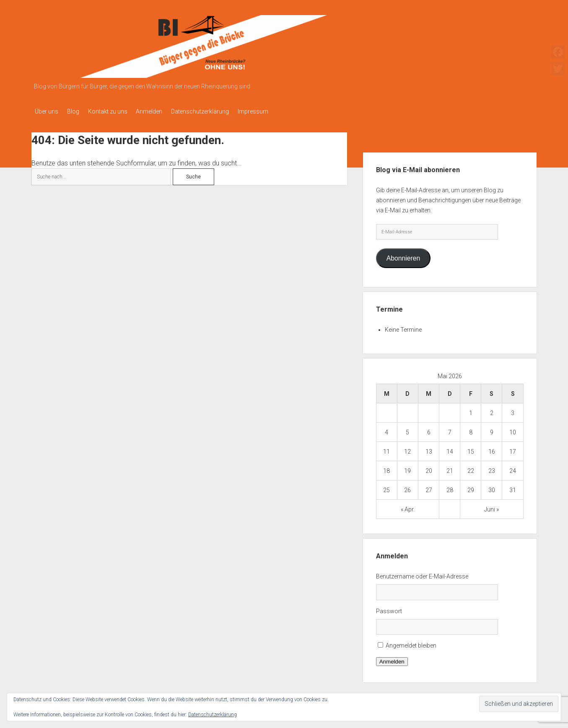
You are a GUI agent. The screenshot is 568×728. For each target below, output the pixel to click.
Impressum (272, 111)
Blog (77, 111)
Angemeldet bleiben (411, 643)
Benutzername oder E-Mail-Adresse (422, 574)
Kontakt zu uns (115, 111)
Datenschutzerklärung (215, 111)
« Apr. (408, 507)
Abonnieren (403, 256)
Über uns (47, 111)
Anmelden (161, 111)
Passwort (389, 609)
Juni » (491, 507)
